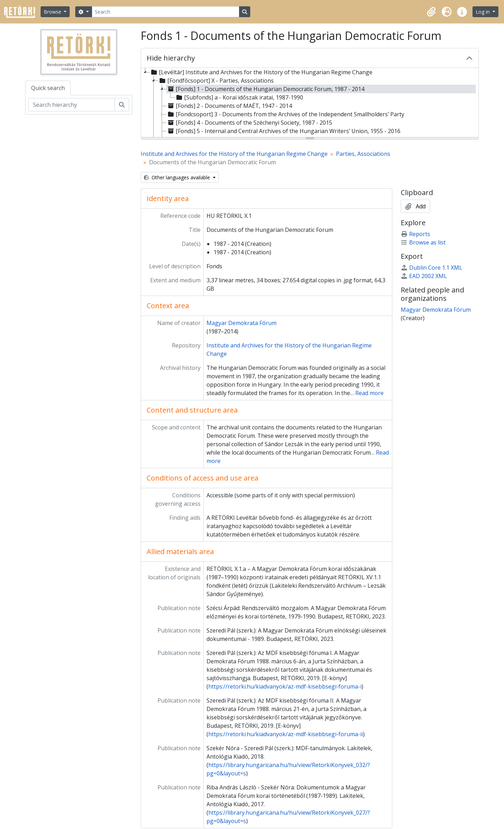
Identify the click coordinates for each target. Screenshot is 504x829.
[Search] (166, 12)
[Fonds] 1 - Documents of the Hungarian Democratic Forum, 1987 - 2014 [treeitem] (265, 89)
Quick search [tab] (48, 88)
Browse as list (423, 242)
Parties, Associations (363, 154)
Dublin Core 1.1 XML (432, 268)
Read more (369, 393)
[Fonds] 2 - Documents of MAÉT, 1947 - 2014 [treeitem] (229, 106)
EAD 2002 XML (424, 276)
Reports (415, 234)
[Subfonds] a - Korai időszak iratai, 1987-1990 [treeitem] (239, 97)
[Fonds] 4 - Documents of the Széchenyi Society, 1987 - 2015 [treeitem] (249, 123)
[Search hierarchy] (72, 105)
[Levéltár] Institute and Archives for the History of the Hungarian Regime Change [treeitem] (261, 72)
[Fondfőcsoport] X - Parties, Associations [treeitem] (216, 81)
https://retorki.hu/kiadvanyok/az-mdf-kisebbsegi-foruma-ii (286, 734)
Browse (53, 12)
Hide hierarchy (171, 58)
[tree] (310, 103)
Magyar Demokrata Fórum (241, 323)
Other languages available (178, 177)
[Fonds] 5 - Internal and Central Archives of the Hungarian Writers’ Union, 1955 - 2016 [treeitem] (283, 131)
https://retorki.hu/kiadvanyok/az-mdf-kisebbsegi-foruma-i (285, 686)
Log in (483, 12)
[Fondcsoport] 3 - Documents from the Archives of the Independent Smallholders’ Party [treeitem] (285, 114)
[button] (431, 12)
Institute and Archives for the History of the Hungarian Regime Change (234, 154)
